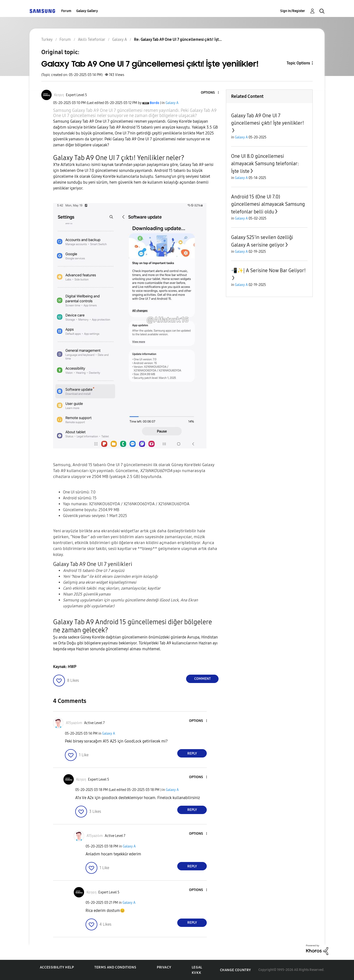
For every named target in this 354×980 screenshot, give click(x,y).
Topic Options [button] (298, 63)
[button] (210, 93)
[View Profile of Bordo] (155, 103)
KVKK (196, 973)
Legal (197, 967)
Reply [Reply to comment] (192, 753)
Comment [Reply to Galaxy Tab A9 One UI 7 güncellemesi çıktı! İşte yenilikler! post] (202, 679)
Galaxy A (172, 103)
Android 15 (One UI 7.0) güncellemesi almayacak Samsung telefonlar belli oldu (268, 204)
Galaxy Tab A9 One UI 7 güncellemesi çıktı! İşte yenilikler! (268, 119)
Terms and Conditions (115, 967)
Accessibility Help (57, 967)
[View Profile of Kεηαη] (59, 95)
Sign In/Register (293, 11)
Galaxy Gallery (87, 11)
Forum (66, 11)
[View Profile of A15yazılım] (74, 723)
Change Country (236, 970)
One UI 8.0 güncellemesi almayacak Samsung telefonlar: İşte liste (265, 164)
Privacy (164, 967)
